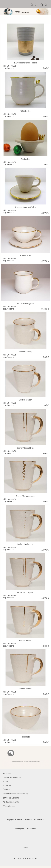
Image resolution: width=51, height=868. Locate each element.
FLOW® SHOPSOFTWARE (26, 858)
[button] (5, 5)
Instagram (20, 829)
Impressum (7, 773)
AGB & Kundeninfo (11, 802)
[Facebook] (3, 753)
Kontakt (6, 781)
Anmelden (32, 5)
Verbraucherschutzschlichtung (15, 794)
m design (26, 848)
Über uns (7, 790)
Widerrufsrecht (9, 806)
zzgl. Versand (8, 68)
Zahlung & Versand (11, 798)
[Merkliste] (36, 5)
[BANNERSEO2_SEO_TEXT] (26, 762)
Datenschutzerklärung (12, 777)
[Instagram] (11, 753)
